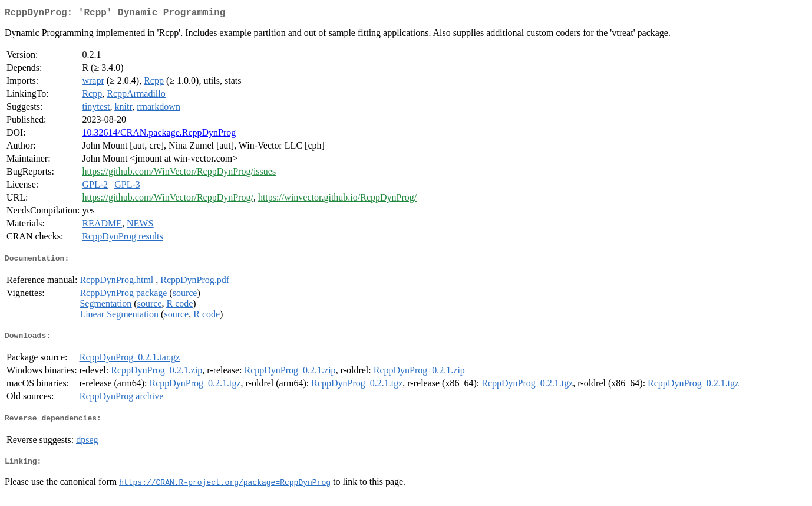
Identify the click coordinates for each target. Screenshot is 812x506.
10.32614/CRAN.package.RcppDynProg (159, 135)
